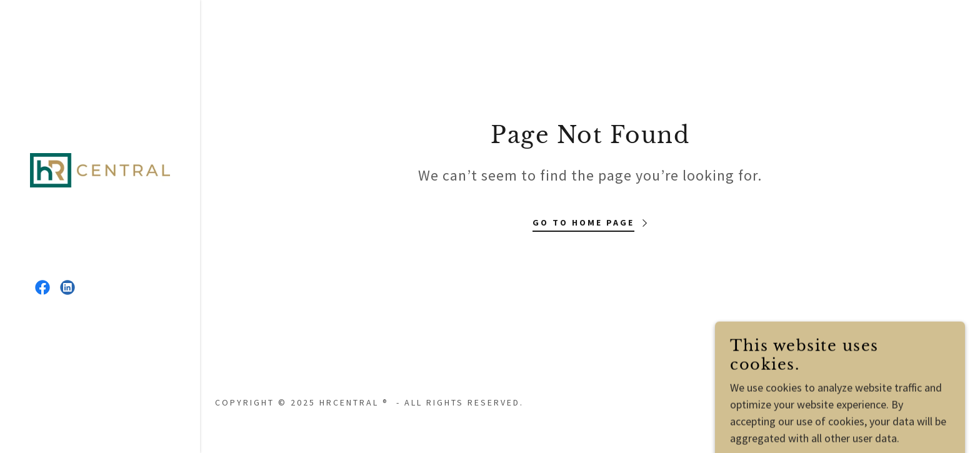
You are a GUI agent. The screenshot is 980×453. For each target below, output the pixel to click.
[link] (100, 169)
